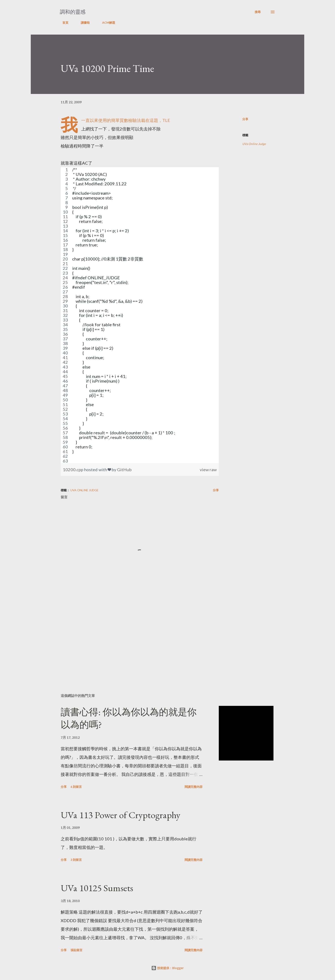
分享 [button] (245, 119)
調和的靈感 (73, 12)
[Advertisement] (133, 640)
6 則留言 (76, 787)
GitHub (124, 470)
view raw (208, 470)
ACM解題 (106, 23)
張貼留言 (76, 950)
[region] (140, 315)
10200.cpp (73, 470)
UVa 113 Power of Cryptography (120, 815)
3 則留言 (76, 860)
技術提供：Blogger (167, 968)
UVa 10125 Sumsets (97, 888)
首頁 (63, 23)
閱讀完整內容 (194, 787)
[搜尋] (258, 12)
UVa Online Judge (254, 144)
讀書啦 (83, 23)
